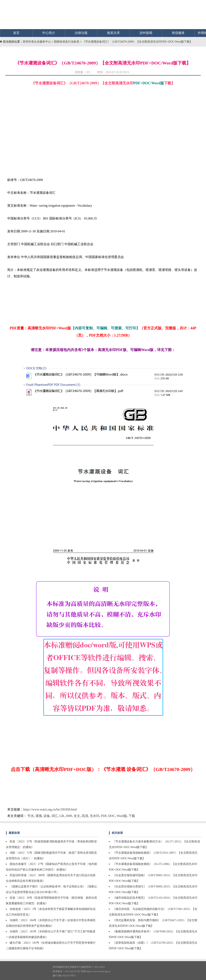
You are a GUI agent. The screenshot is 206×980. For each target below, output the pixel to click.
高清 (85, 816)
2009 (69, 816)
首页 (16, 33)
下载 (132, 816)
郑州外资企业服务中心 (37, 42)
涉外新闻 (146, 33)
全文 (77, 816)
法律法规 (81, 33)
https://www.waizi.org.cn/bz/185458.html (50, 809)
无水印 (95, 816)
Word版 (122, 816)
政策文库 (113, 33)
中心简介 (49, 33)
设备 (47, 816)
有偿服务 (178, 33)
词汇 (55, 816)
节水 (31, 816)
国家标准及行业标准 (67, 42)
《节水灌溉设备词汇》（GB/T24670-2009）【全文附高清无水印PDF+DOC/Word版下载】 (137, 42)
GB (62, 816)
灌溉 (39, 816)
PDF (104, 816)
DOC (112, 816)
